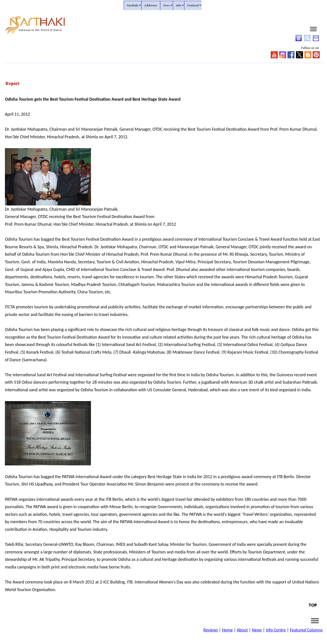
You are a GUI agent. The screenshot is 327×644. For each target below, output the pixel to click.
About (242, 630)
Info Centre (276, 630)
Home (227, 630)
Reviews (211, 630)
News (257, 630)
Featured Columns (306, 630)
